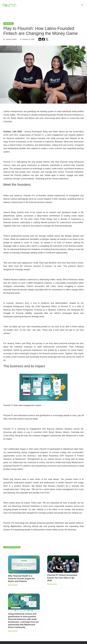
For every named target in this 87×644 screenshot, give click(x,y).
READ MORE (13, 585)
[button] (82, 5)
